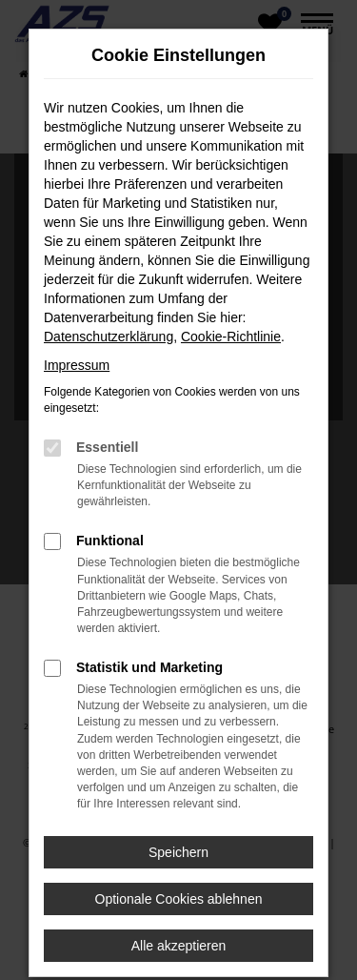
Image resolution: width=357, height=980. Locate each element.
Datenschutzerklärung (109, 337)
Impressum (77, 365)
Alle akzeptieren (179, 946)
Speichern (178, 852)
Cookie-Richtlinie (231, 337)
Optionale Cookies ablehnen (179, 899)
